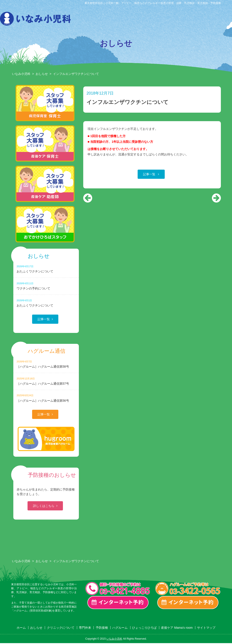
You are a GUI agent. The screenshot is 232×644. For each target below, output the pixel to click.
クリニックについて (109, 20)
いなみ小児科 (21, 74)
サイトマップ (206, 628)
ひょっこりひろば (199, 20)
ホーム (21, 628)
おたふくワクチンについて (46, 269)
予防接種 (154, 20)
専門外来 (132, 20)
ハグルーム (176, 20)
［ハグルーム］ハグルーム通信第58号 (46, 364)
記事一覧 (150, 174)
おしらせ (87, 20)
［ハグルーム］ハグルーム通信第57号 (46, 381)
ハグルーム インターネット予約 (188, 603)
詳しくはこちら (44, 506)
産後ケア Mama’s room (221, 20)
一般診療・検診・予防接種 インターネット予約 (118, 603)
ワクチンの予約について (46, 286)
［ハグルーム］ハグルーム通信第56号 (46, 398)
